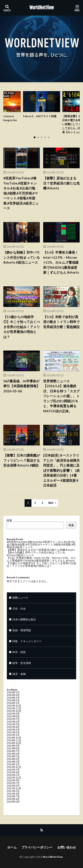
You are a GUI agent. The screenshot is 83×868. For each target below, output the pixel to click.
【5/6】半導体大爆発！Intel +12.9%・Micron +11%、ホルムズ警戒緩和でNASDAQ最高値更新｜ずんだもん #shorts (61, 262)
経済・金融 (19, 674)
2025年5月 (13, 724)
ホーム (12, 847)
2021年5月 (13, 791)
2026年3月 (13, 698)
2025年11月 (14, 708)
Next (51, 503)
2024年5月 (13, 756)
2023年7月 (13, 770)
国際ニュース (20, 598)
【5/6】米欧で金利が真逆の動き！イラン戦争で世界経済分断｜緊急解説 (61, 322)
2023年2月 (13, 775)
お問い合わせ (67, 847)
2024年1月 (13, 764)
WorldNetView (42, 8)
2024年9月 (13, 746)
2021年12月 (14, 788)
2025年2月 (13, 732)
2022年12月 (14, 778)
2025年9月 (13, 714)
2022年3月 (13, 786)
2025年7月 (13, 719)
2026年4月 (13, 695)
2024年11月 (14, 740)
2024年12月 (14, 738)
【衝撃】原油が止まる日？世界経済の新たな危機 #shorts (61, 183)
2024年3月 (13, 759)
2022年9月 (13, 780)
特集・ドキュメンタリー (27, 641)
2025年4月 (13, 727)
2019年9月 (13, 802)
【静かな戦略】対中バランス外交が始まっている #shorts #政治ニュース (22, 257)
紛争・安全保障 (22, 663)
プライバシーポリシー (37, 847)
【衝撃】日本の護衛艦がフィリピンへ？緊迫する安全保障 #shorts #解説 (22, 460)
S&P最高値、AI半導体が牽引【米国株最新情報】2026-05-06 (22, 386)
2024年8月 (13, 748)
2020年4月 (13, 799)
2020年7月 (13, 796)
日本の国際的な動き (24, 619)
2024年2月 (13, 762)
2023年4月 (13, 772)
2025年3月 (13, 730)
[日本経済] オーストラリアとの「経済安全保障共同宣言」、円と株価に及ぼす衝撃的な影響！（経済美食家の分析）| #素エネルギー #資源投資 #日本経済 (61, 470)
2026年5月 (13, 692)
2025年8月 (13, 716)
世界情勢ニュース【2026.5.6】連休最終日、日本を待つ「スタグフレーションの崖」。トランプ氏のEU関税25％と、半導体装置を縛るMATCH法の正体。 (61, 396)
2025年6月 (13, 722)
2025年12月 (14, 706)
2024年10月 (14, 743)
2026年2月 (13, 700)
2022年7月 (13, 783)
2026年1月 (13, 703)
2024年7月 (13, 751)
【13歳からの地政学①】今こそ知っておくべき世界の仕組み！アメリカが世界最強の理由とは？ (22, 327)
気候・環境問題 (22, 630)
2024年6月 (13, 754)
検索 (9, 520)
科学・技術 (19, 652)
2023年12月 (14, 767)
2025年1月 (13, 735)
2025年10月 (14, 711)
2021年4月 (13, 794)
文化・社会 (19, 608)
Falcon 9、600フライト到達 (40, 116)
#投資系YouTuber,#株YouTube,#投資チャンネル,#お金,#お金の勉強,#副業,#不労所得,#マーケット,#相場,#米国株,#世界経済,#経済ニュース (21, 193)
